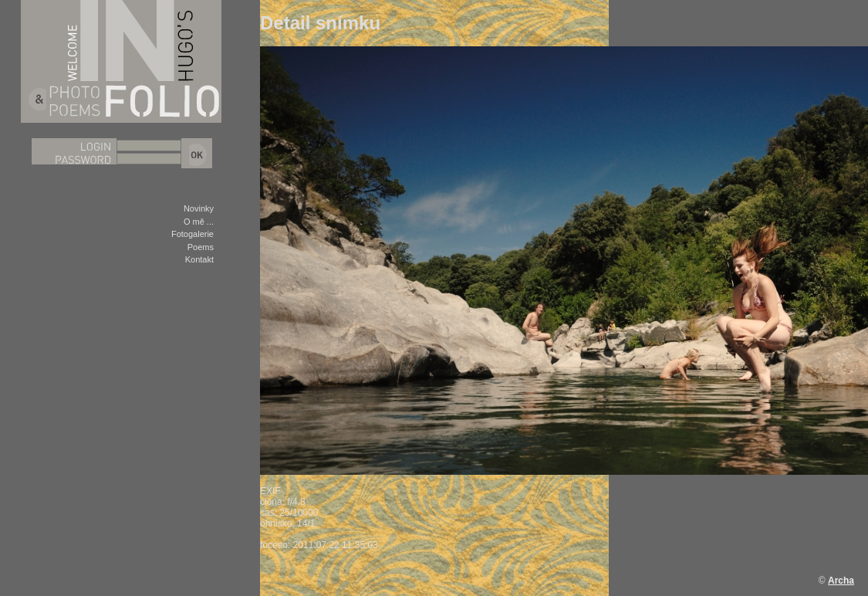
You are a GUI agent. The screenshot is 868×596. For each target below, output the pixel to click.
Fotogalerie (193, 234)
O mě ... (199, 222)
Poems (201, 247)
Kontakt (199, 259)
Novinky (199, 208)
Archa (841, 581)
